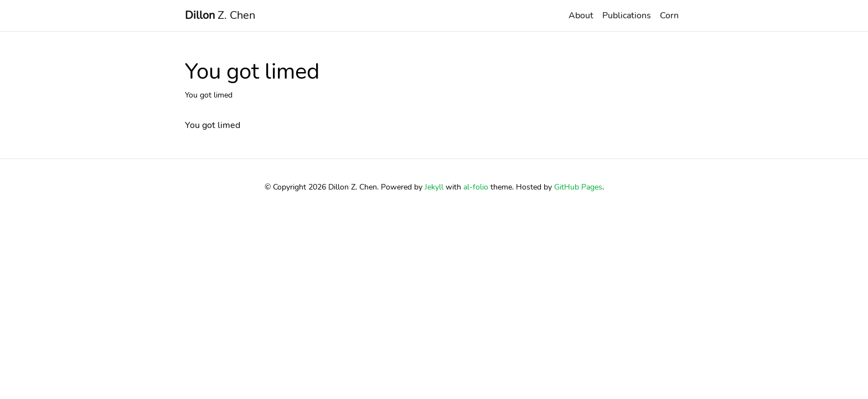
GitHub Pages (578, 187)
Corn (669, 16)
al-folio (476, 187)
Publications (627, 16)
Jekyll (434, 187)
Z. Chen (220, 15)
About (581, 16)
